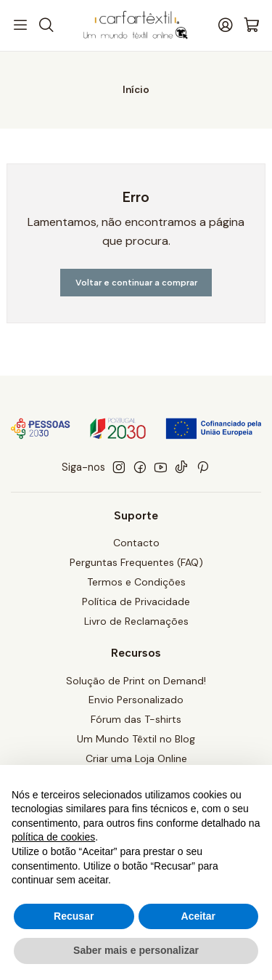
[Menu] (20, 25)
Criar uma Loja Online (136, 758)
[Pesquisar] (46, 25)
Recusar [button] (74, 916)
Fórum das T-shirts (136, 719)
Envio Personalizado (136, 700)
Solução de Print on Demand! (136, 681)
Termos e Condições (136, 582)
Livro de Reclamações (136, 621)
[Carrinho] (252, 26)
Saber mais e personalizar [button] (136, 950)
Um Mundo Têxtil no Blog (136, 739)
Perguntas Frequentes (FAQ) (136, 562)
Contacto (136, 543)
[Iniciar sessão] (226, 25)
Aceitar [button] (198, 916)
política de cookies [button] (53, 837)
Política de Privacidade (136, 602)
